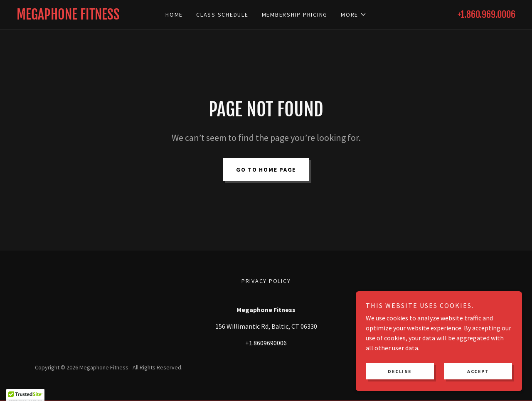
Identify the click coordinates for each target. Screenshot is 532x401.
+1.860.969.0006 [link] (486, 14)
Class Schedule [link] (222, 15)
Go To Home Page (266, 170)
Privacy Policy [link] (266, 281)
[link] (79, 17)
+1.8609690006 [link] (266, 343)
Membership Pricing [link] (295, 15)
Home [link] (174, 15)
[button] (354, 15)
